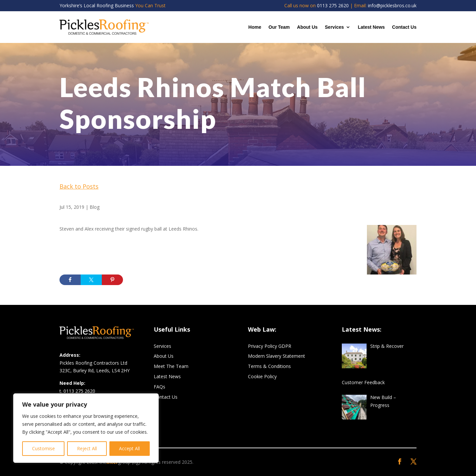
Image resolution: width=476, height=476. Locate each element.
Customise (43, 448)
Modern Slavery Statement (277, 356)
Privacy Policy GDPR (270, 346)
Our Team (279, 27)
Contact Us (404, 27)
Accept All (129, 448)
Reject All (87, 448)
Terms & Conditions (269, 366)
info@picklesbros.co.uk (392, 5)
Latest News (371, 27)
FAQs (159, 387)
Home (255, 27)
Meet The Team (171, 366)
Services (335, 27)
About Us (307, 27)
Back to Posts (79, 186)
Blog (95, 207)
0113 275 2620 (333, 5)
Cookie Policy (262, 376)
